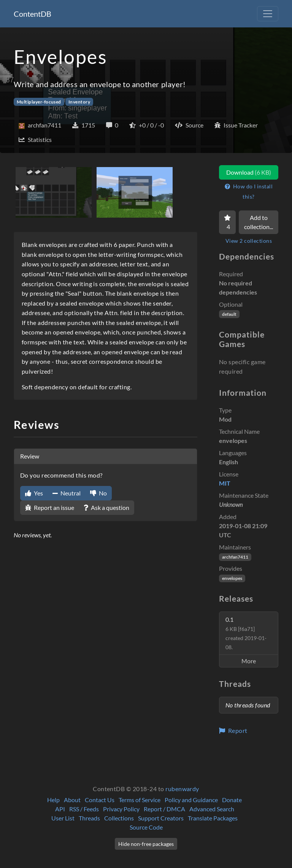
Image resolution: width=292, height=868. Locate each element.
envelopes (232, 578)
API (60, 809)
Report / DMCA (164, 809)
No (98, 493)
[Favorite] (227, 222)
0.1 (246, 633)
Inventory (79, 102)
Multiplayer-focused (39, 102)
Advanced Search (212, 809)
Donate (232, 800)
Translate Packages (213, 818)
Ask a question (106, 507)
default (229, 314)
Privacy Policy (121, 809)
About (72, 800)
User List (63, 818)
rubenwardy (182, 789)
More (249, 661)
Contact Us (100, 800)
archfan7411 (235, 557)
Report (233, 730)
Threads (89, 818)
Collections (119, 818)
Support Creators (161, 818)
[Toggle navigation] (268, 14)
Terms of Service (140, 800)
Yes (34, 493)
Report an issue (50, 507)
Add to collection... (259, 222)
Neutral (67, 493)
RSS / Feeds (84, 809)
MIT (225, 483)
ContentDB (33, 14)
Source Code (146, 827)
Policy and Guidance (191, 800)
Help (53, 800)
